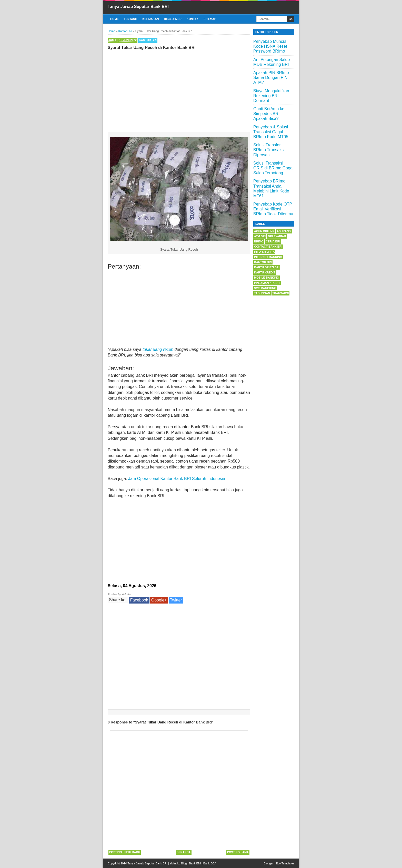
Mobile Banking (267, 278)
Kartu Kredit (265, 272)
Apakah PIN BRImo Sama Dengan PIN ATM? (271, 78)
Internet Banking (268, 257)
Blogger (268, 863)
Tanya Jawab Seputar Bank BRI (138, 7)
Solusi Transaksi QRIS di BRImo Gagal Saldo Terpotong (273, 168)
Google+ (159, 600)
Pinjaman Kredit (267, 283)
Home (114, 19)
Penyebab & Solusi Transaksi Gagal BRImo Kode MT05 (271, 132)
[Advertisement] (179, 90)
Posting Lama (238, 852)
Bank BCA (210, 863)
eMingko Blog (178, 863)
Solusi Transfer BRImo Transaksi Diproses (269, 150)
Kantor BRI (148, 40)
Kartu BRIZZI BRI (267, 267)
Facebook (139, 600)
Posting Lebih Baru (125, 852)
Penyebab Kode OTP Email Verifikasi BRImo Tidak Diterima (273, 209)
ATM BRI (260, 236)
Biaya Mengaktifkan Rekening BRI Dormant (271, 96)
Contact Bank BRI (268, 247)
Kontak (193, 19)
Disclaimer (173, 19)
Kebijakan (150, 19)
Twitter (176, 600)
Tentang (130, 19)
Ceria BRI (273, 241)
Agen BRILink (264, 231)
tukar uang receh (158, 349)
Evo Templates (285, 863)
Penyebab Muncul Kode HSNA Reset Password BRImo (270, 46)
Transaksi (280, 293)
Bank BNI (195, 863)
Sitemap (210, 19)
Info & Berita (264, 252)
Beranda (184, 852)
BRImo (259, 241)
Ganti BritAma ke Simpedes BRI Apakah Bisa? (269, 114)
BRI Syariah (277, 236)
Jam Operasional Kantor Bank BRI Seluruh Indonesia (177, 479)
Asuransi (284, 231)
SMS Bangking (265, 288)
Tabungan (262, 293)
